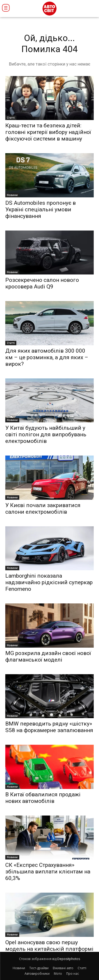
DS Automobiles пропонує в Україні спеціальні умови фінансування (41, 209)
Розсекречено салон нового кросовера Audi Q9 (42, 283)
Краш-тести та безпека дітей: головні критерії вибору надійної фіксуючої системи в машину (48, 132)
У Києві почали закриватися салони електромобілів (43, 509)
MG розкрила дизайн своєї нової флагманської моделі (48, 656)
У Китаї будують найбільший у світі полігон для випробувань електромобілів (46, 434)
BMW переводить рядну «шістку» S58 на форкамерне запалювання (49, 727)
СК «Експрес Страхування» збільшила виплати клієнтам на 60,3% (48, 872)
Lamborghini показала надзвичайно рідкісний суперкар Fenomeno (49, 582)
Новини (12, 195)
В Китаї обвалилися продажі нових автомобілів (43, 798)
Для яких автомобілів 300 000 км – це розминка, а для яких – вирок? (47, 357)
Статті (11, 118)
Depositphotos (69, 959)
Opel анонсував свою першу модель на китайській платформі (49, 946)
